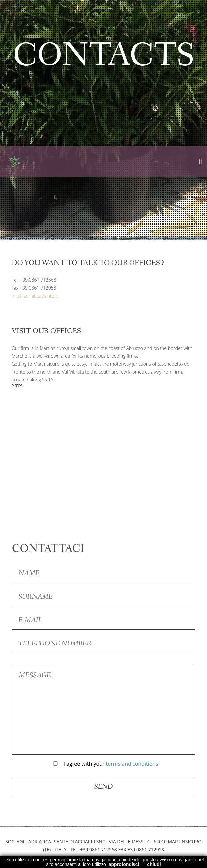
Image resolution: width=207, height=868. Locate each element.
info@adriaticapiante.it (35, 296)
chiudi (154, 864)
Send (104, 787)
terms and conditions (132, 764)
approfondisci (124, 864)
